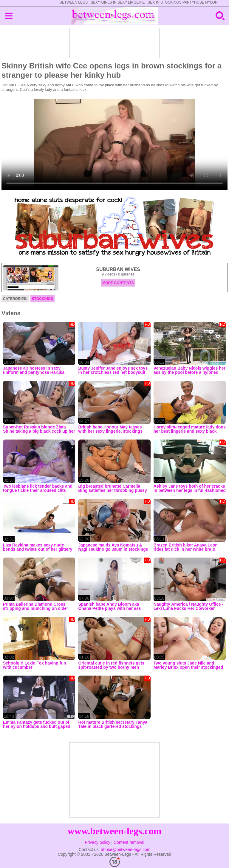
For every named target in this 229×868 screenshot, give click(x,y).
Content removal (129, 842)
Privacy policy (98, 842)
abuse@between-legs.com (126, 849)
